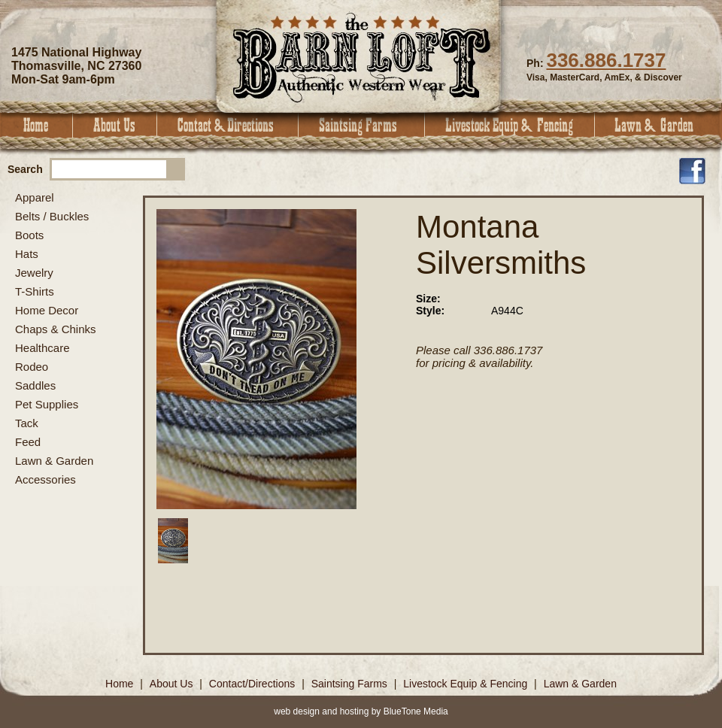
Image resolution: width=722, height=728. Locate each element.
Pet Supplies (47, 404)
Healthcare (42, 348)
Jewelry (34, 273)
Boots (29, 235)
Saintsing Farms (362, 125)
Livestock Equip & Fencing (510, 125)
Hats (27, 254)
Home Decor (47, 310)
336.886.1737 (606, 60)
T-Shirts (35, 291)
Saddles (35, 385)
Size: (428, 299)
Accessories (46, 479)
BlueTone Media (416, 711)
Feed (28, 442)
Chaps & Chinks (56, 329)
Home (36, 125)
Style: (430, 311)
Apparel (35, 197)
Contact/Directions (253, 684)
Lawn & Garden (658, 125)
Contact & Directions (228, 125)
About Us (115, 125)
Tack (27, 423)
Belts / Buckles (52, 216)
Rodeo (32, 367)
